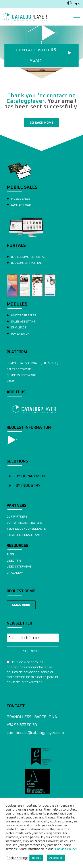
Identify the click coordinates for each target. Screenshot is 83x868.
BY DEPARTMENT (32, 476)
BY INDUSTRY (28, 486)
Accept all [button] (56, 858)
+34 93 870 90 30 (22, 725)
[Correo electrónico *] (33, 638)
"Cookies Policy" (65, 849)
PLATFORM (17, 352)
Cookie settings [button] (17, 858)
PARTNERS (16, 506)
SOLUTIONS (17, 461)
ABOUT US (16, 392)
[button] (41, 476)
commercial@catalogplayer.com (35, 733)
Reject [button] (36, 858)
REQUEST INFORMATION (29, 428)
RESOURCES (17, 546)
